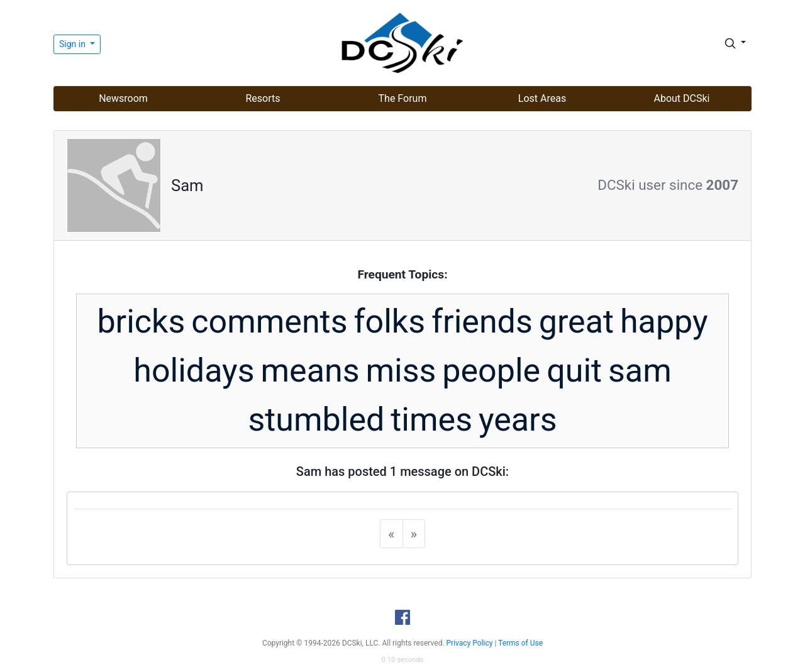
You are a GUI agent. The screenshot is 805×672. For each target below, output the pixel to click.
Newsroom (123, 98)
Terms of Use (520, 643)
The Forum (403, 98)
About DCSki (682, 98)
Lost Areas (542, 98)
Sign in (73, 44)
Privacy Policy (470, 643)
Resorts (263, 98)
